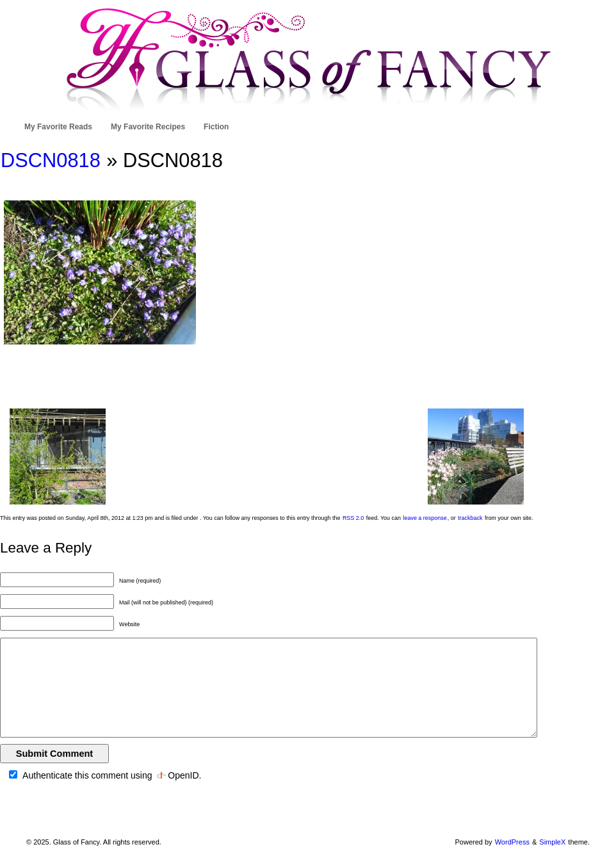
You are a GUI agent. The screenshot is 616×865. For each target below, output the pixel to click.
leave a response (425, 518)
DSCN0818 (51, 160)
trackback (470, 518)
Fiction (216, 127)
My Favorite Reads (58, 127)
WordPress (512, 842)
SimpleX (552, 842)
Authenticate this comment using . (105, 775)
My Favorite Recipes (148, 127)
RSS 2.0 (353, 518)
